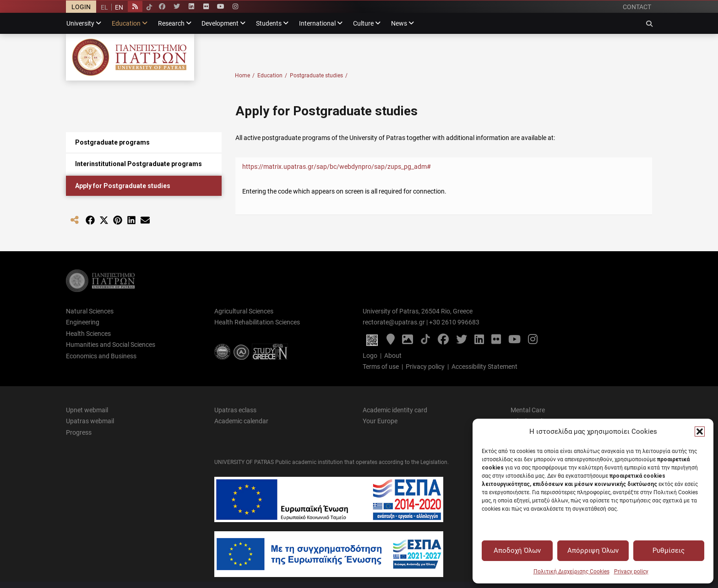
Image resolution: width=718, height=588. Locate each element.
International (317, 23)
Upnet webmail (87, 410)
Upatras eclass (235, 410)
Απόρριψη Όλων (593, 550)
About (393, 356)
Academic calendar (241, 421)
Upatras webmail (90, 421)
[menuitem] (104, 7)
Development (220, 23)
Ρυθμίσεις (669, 550)
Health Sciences (88, 334)
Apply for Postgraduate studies (123, 186)
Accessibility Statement (484, 367)
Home (245, 76)
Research (171, 23)
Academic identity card (395, 410)
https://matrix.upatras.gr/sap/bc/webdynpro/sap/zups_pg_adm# (337, 167)
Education (126, 23)
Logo (370, 356)
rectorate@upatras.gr (394, 322)
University (80, 23)
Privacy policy (631, 572)
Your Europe (380, 421)
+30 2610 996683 (454, 322)
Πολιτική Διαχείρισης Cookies (571, 572)
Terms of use (381, 367)
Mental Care (528, 410)
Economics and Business (101, 356)
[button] (700, 432)
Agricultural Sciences (244, 311)
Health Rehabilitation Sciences (257, 322)
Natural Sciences (90, 311)
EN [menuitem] (119, 7)
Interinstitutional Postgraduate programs (139, 164)
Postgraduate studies (319, 76)
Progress (79, 432)
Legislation (434, 462)
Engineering (83, 322)
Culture (363, 23)
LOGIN (81, 7)
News (399, 23)
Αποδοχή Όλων (517, 550)
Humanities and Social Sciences (111, 345)
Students (269, 23)
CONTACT (637, 7)
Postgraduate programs (112, 142)
